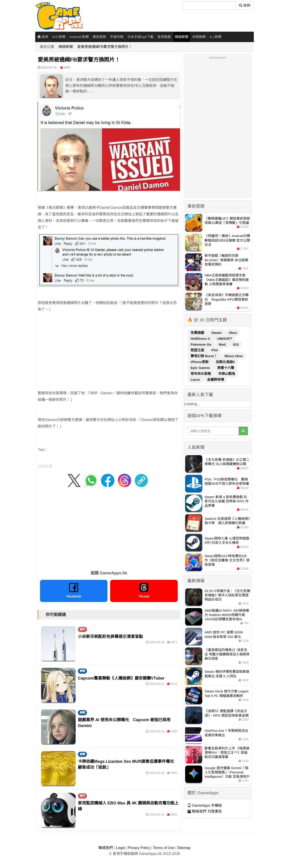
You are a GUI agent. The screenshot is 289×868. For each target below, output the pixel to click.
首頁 (43, 37)
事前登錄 (99, 37)
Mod (223, 344)
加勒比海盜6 (225, 362)
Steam (217, 333)
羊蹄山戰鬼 (227, 374)
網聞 (82, 671)
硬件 (82, 629)
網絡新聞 (182, 37)
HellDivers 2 (201, 339)
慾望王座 (198, 350)
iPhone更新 (200, 362)
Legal (120, 848)
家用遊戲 (164, 37)
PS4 (214, 350)
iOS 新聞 (59, 37)
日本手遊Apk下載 (140, 37)
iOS (236, 344)
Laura (196, 379)
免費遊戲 (198, 333)
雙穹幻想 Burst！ (204, 356)
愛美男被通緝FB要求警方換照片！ (105, 47)
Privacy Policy (139, 848)
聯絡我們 (106, 848)
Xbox (233, 333)
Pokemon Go (202, 344)
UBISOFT (225, 339)
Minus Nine (234, 356)
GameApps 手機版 (205, 805)
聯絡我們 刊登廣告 (205, 811)
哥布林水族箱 (201, 374)
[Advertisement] (109, 348)
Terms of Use (164, 848)
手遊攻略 (117, 37)
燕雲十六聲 (226, 368)
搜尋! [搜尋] (245, 5)
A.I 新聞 (216, 37)
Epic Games (201, 368)
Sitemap (184, 848)
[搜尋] (209, 5)
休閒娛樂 (199, 37)
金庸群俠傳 (216, 379)
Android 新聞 (79, 37)
